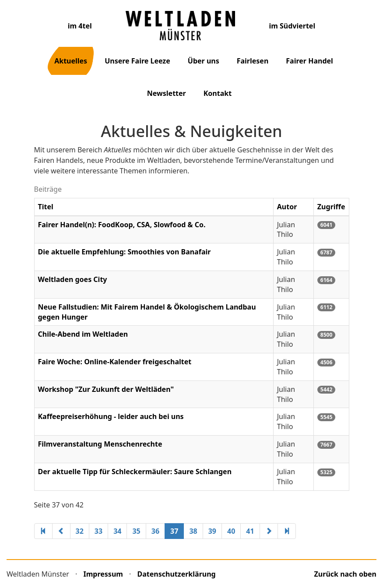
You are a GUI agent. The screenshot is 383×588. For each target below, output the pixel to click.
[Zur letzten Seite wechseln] (287, 531)
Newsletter (167, 93)
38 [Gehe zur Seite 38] (193, 531)
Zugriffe (331, 207)
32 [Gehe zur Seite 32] (80, 531)
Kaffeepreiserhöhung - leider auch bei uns (111, 416)
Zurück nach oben (345, 574)
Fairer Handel (309, 61)
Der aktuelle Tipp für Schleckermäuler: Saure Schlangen (135, 472)
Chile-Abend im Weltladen (83, 334)
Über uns (204, 61)
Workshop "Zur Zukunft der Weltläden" (106, 389)
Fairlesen (253, 61)
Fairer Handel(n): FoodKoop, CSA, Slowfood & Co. (122, 225)
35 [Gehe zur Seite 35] (136, 531)
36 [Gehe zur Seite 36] (155, 531)
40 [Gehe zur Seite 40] (231, 531)
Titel (46, 207)
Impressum (103, 574)
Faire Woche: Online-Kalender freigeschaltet (115, 362)
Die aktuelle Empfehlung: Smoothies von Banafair (125, 252)
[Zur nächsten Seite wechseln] (269, 531)
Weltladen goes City (73, 279)
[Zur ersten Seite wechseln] (43, 531)
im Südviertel (292, 26)
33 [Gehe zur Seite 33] (98, 531)
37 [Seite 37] (174, 531)
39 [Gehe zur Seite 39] (212, 531)
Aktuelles (71, 61)
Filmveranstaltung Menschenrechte (100, 444)
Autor (287, 207)
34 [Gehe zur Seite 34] (117, 531)
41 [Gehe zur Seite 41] (250, 531)
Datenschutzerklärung (177, 574)
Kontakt (218, 93)
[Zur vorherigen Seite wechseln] (61, 531)
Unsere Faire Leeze (137, 61)
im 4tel (80, 26)
